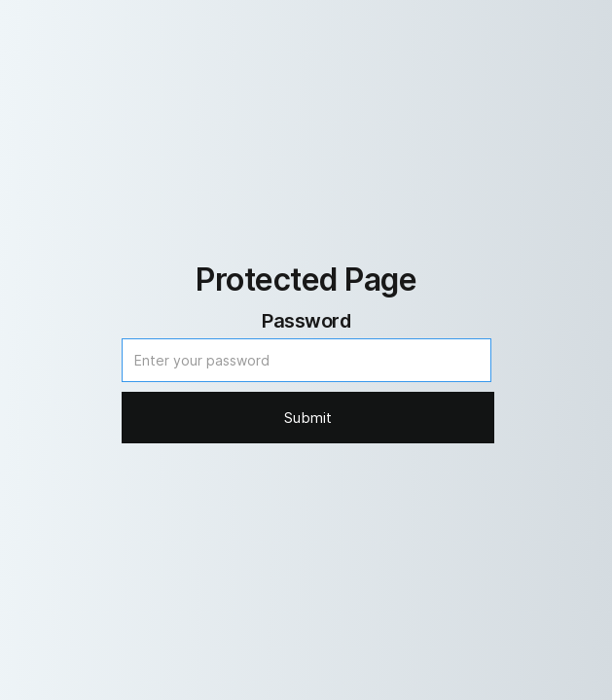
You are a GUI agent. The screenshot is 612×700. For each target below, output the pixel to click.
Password (306, 321)
